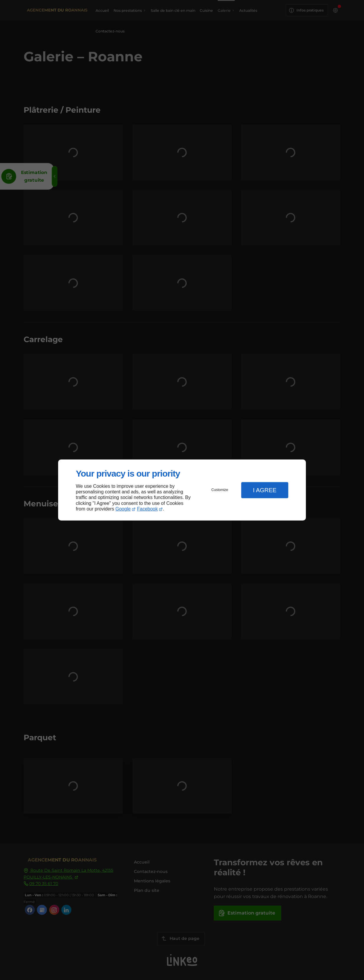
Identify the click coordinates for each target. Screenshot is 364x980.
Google (123, 509)
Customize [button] (220, 490)
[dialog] (182, 490)
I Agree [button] (265, 490)
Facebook (147, 509)
